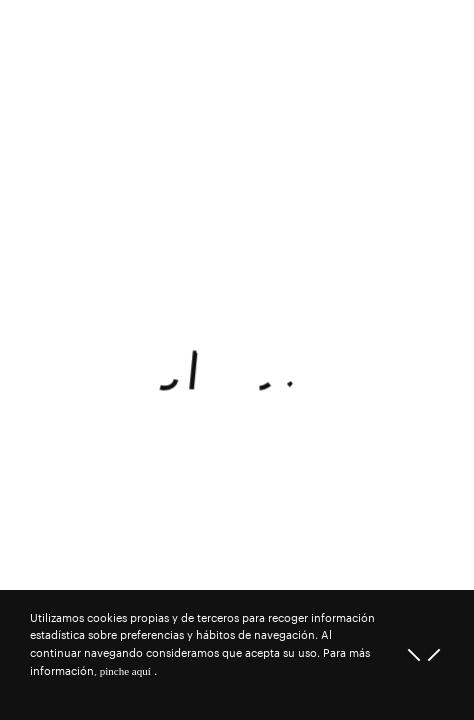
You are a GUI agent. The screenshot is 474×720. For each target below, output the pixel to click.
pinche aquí (125, 671)
